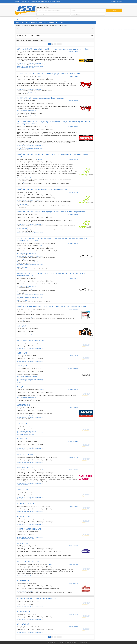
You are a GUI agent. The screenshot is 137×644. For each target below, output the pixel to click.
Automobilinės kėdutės (23, 255)
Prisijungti (113, 2)
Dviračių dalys (41, 179)
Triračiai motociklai (32, 65)
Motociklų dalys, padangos (35, 91)
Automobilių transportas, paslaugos (25, 447)
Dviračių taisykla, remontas (51, 226)
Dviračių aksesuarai (32, 179)
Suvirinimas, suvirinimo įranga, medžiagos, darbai (29, 92)
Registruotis (119, 2)
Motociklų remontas (67, 592)
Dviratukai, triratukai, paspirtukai (26, 269)
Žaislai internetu (46, 269)
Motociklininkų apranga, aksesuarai (31, 592)
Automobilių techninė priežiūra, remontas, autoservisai (30, 379)
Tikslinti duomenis (25, 2)
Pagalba (47, 2)
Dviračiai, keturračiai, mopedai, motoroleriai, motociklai (30, 63)
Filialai (39, 76)
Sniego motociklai (22, 65)
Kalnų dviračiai (58, 179)
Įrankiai (19, 382)
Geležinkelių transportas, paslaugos (25, 450)
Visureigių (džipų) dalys (24, 144)
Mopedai (20, 318)
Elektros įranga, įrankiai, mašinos (25, 499)
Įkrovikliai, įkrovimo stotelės (40, 141)
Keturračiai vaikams (23, 258)
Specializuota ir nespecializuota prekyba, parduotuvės (30, 265)
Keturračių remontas (23, 91)
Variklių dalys (62, 143)
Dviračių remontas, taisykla (34, 230)
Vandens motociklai (42, 65)
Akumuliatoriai (21, 141)
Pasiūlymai (52, 2)
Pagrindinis (17, 2)
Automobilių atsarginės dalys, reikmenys (26, 88)
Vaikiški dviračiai (32, 180)
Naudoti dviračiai (52, 318)
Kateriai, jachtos (22, 69)
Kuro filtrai (50, 141)
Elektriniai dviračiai (50, 179)
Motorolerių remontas (47, 91)
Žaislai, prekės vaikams (22, 267)
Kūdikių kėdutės (38, 269)
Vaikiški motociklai (51, 258)
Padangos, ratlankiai (23, 143)
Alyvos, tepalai (29, 141)
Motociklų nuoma (58, 592)
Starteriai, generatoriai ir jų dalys (50, 143)
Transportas (33, 2)
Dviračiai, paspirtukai (22, 182)
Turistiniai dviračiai (23, 180)
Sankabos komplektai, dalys (35, 143)
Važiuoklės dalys (70, 143)
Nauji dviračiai (39, 183)
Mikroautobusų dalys (72, 141)
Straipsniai (58, 2)
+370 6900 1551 (75, 642)
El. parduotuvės (41, 2)
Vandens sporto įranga (39, 69)
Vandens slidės (30, 69)
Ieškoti (114, 11)
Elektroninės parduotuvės (24, 150)
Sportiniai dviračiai (67, 179)
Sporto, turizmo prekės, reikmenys (25, 68)
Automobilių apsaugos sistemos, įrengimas (27, 377)
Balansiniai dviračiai (22, 179)
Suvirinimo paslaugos (23, 93)
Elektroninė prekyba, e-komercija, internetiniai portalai (30, 66)
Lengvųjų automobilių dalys (60, 141)
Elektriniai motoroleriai (23, 400)
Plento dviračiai (47, 183)
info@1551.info (87, 642)
